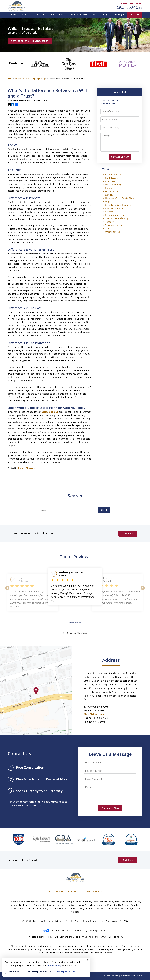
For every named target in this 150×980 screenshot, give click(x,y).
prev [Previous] (7, 590)
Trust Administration (116, 225)
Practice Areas (57, 15)
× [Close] (88, 960)
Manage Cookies (98, 930)
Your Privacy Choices (57, 930)
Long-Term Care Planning (118, 205)
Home (13, 15)
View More (75, 623)
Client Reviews (75, 557)
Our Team (40, 15)
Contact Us (135, 15)
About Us (26, 15)
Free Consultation (131, 3)
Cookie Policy (81, 930)
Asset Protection (114, 175)
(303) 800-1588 (130, 7)
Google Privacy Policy (84, 937)
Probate (109, 212)
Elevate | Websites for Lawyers (123, 976)
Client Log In (118, 15)
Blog (105, 15)
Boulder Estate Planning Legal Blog (30, 79)
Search (104, 510)
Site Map (86, 891)
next (143, 590)
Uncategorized (113, 232)
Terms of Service (108, 937)
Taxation (110, 222)
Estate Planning (27, 468)
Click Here (128, 533)
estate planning (50, 412)
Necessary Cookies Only (40, 971)
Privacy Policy (73, 891)
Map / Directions (94, 714)
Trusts (108, 228)
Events (108, 188)
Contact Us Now (120, 157)
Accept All (14, 971)
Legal (108, 201)
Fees (95, 15)
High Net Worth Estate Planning (121, 198)
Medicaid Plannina (114, 208)
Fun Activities (112, 191)
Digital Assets (112, 178)
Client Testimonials (78, 15)
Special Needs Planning (117, 218)
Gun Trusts (111, 195)
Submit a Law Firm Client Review (75, 633)
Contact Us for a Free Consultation (30, 41)
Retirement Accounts (116, 215)
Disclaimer (60, 891)
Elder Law (110, 181)
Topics (105, 168)
